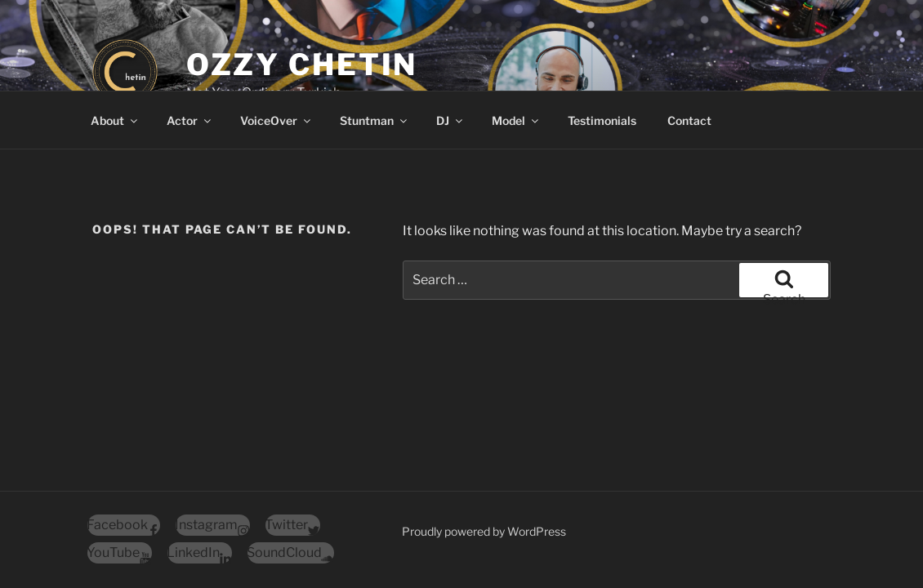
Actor (190, 120)
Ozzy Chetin (302, 65)
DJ (450, 120)
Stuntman (375, 120)
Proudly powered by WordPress (484, 531)
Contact (689, 120)
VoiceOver (276, 120)
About (115, 120)
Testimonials (602, 120)
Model (516, 120)
